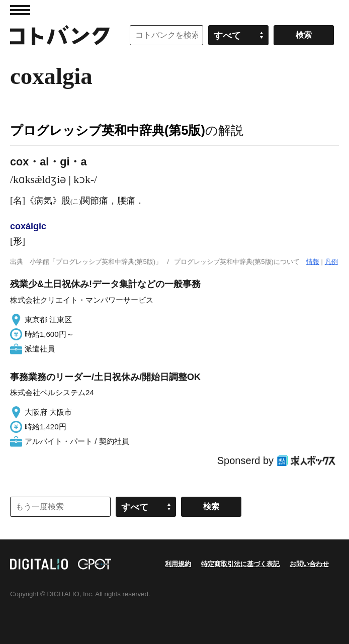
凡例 (331, 262)
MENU (20, 10)
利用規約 (178, 564)
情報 (313, 262)
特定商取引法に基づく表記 (240, 564)
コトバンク (60, 35)
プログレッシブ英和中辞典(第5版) (108, 130)
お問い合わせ (309, 564)
